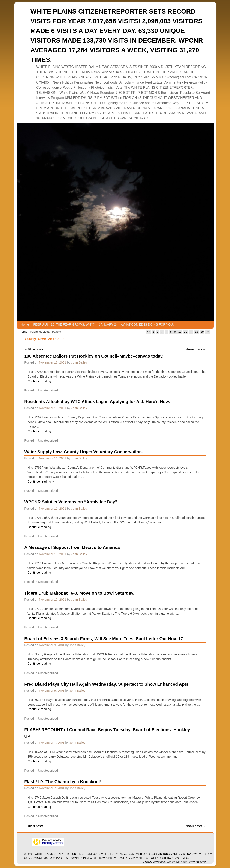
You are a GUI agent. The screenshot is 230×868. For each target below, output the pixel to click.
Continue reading (41, 381)
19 (202, 332)
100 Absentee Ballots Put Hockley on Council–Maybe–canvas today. (94, 356)
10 (180, 332)
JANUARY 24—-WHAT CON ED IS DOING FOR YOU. (136, 324)
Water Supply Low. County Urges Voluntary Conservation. (84, 452)
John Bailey (79, 362)
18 (196, 332)
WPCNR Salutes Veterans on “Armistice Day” (71, 502)
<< (148, 332)
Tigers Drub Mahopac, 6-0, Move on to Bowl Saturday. (79, 593)
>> (208, 332)
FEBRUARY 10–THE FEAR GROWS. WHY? (64, 324)
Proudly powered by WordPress (162, 862)
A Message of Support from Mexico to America (72, 547)
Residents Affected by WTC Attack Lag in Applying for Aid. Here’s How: (97, 402)
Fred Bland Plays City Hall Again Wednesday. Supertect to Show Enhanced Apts (106, 684)
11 (186, 332)
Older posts (34, 349)
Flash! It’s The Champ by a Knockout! (63, 782)
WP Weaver (199, 862)
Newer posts (196, 349)
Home (25, 324)
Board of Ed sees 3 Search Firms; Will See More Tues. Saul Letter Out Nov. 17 (104, 639)
